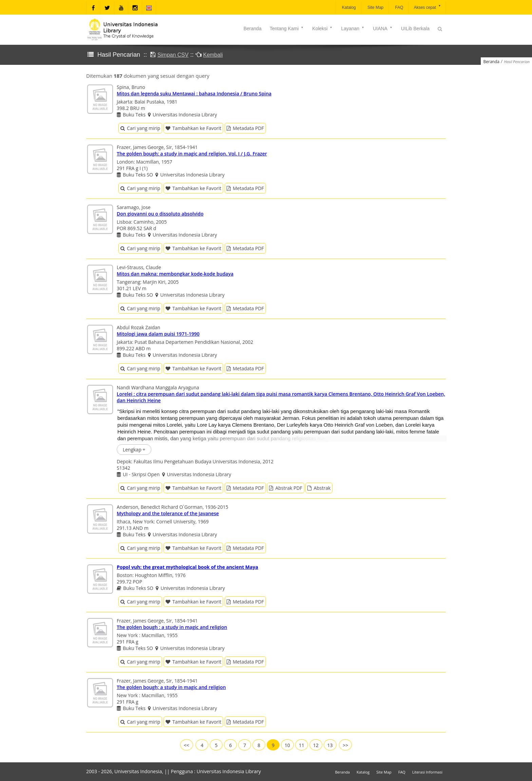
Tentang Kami (287, 29)
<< (187, 745)
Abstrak (319, 488)
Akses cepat (428, 7)
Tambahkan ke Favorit (193, 128)
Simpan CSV (173, 55)
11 (302, 745)
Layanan (353, 29)
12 (316, 745)
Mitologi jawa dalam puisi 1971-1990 (158, 334)
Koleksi (322, 29)
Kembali (213, 55)
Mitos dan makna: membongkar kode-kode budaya (175, 274)
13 (330, 745)
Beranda (253, 29)
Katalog (348, 7)
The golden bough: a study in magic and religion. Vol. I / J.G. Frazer (192, 154)
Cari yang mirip (140, 128)
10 (287, 745)
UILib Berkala (415, 29)
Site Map (375, 7)
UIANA (383, 29)
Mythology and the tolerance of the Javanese (168, 513)
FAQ (398, 7)
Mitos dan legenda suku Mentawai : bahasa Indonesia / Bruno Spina (194, 94)
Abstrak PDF (286, 488)
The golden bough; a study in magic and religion (171, 687)
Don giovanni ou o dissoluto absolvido (160, 214)
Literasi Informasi (427, 772)
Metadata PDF (245, 128)
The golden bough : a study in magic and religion (172, 627)
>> (345, 745)
